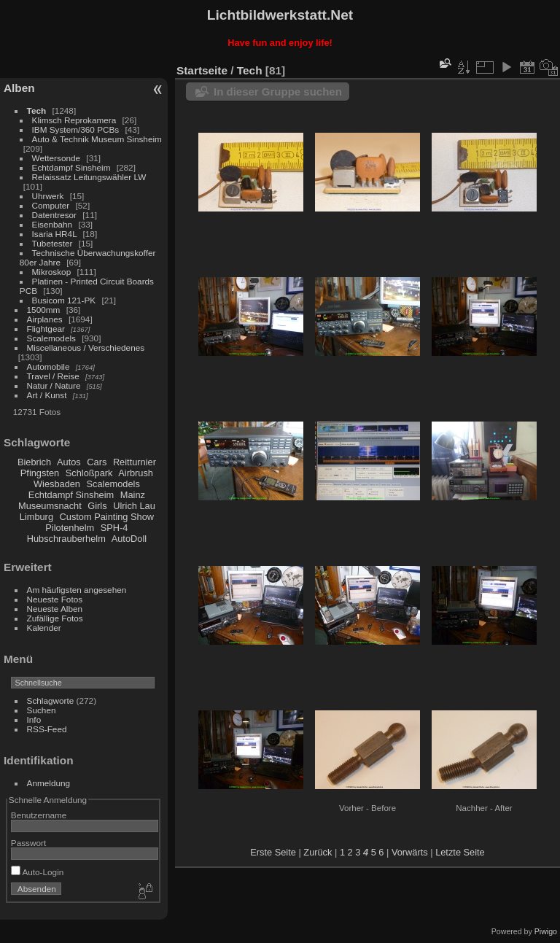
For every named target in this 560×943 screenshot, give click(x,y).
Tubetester (52, 243)
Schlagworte (51, 701)
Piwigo (546, 931)
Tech (37, 110)
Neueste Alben (55, 609)
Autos (69, 462)
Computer (51, 205)
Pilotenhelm (70, 528)
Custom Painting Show (107, 517)
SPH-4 (114, 528)
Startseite (202, 70)
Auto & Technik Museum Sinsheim (97, 139)
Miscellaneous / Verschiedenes (86, 348)
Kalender (44, 628)
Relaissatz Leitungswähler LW (89, 177)
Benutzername (39, 815)
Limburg (36, 517)
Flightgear (46, 329)
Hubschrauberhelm (66, 539)
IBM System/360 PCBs (76, 129)
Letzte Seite (460, 852)
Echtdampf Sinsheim (71, 167)
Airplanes (45, 319)
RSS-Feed (47, 729)
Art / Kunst (47, 395)
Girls (97, 506)
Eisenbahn (52, 224)
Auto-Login (38, 872)
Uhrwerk (48, 196)
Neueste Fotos (55, 599)
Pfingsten (40, 473)
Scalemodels (51, 338)
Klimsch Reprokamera (74, 120)
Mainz (133, 495)
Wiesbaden (57, 484)
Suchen (42, 710)
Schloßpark (89, 473)
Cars (97, 462)
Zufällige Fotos (55, 618)
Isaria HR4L (55, 234)
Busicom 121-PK (64, 300)
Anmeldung (49, 783)
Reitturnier (135, 462)
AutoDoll (129, 539)
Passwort (28, 843)
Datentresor (54, 215)
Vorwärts (410, 852)
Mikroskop (52, 272)
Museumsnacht (50, 506)
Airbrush (136, 473)
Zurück (318, 852)
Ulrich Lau (134, 506)
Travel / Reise (53, 376)
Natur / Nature (54, 385)
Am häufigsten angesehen (77, 590)
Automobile (48, 366)
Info (34, 719)
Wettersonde (57, 158)
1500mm (44, 310)
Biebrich (34, 462)
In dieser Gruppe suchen (278, 92)
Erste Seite (273, 852)
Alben (19, 88)
